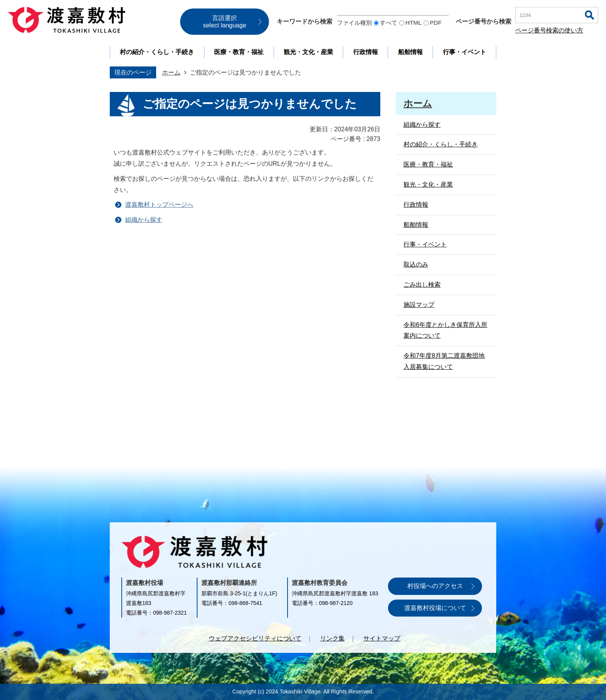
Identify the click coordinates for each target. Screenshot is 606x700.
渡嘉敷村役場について (435, 608)
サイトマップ (382, 638)
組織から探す (144, 220)
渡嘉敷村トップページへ (159, 205)
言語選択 (225, 22)
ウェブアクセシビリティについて (255, 638)
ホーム (171, 72)
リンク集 (332, 638)
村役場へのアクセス (435, 586)
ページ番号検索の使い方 (549, 30)
